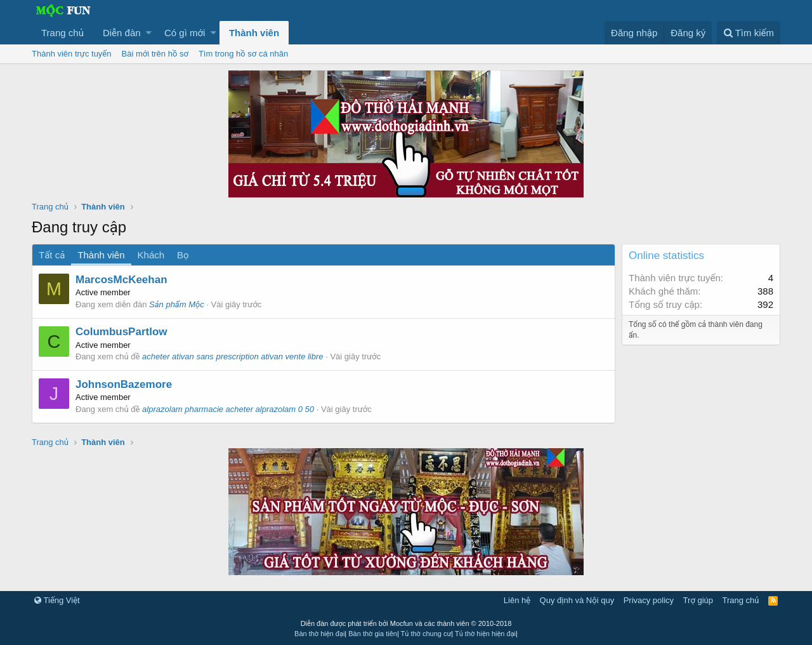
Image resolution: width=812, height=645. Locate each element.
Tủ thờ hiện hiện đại (485, 634)
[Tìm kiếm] (749, 33)
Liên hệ (517, 600)
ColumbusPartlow (121, 332)
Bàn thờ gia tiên (373, 634)
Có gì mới (185, 33)
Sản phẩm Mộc (177, 304)
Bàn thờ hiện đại (319, 634)
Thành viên (254, 33)
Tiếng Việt (57, 600)
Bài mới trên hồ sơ (155, 54)
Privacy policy (649, 600)
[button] (149, 33)
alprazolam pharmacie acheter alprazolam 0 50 (228, 409)
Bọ (183, 255)
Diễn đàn (122, 33)
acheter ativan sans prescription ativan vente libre (232, 356)
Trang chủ (62, 33)
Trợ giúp (698, 600)
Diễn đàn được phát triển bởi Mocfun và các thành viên (406, 623)
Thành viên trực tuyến (72, 54)
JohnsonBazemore (124, 384)
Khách (151, 255)
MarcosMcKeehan (121, 280)
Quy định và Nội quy (577, 600)
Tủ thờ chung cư (426, 634)
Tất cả (52, 255)
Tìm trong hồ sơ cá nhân (243, 54)
